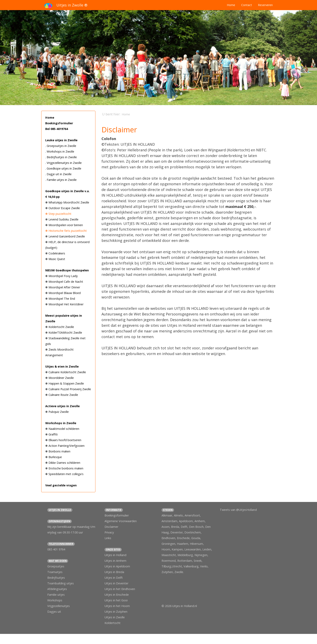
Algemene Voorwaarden (121, 521)
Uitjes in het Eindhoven (120, 589)
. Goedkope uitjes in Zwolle (63, 168)
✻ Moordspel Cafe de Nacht (64, 282)
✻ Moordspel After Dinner (63, 287)
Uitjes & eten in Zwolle (62, 366)
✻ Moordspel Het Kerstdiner (64, 304)
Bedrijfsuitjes (56, 578)
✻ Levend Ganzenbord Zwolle (65, 236)
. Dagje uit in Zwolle (58, 174)
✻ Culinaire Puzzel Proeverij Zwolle (68, 389)
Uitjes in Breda (114, 572)
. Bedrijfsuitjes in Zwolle (61, 157)
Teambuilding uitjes (61, 583)
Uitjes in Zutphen (116, 612)
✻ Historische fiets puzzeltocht (66, 231)
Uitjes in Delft (114, 578)
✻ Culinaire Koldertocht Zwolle (66, 372)
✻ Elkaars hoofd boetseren (63, 440)
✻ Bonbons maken (58, 451)
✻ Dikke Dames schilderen (63, 463)
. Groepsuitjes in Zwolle (61, 146)
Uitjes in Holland (115, 555)
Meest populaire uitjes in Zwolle (64, 318)
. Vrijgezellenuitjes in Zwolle (63, 163)
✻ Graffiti (51, 434)
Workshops (55, 600)
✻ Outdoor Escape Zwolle (63, 208)
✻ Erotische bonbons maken (64, 468)
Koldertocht (113, 623)
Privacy (109, 532)
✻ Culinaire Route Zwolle (62, 395)
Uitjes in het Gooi (116, 600)
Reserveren (265, 5)
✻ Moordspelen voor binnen (64, 225)
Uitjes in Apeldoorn (117, 566)
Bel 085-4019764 (57, 129)
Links (108, 538)
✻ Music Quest (55, 259)
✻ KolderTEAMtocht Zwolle (64, 333)
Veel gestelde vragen (61, 485)
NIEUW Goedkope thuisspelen (67, 270)
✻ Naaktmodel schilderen (62, 429)
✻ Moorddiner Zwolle (60, 378)
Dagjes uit (54, 612)
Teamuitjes (55, 572)
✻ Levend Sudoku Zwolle (62, 219)
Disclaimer (111, 527)
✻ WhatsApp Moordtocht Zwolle (67, 202)
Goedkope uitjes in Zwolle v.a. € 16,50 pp (67, 194)
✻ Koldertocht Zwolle (60, 327)
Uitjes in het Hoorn (117, 606)
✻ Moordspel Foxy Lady (61, 276)
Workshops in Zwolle (61, 423)
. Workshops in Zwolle (60, 151)
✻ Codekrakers (55, 253)
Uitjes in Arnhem (115, 561)
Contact (247, 5)
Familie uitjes (56, 595)
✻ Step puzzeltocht (58, 214)
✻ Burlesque (54, 457)
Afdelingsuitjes (57, 589)
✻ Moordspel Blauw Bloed (63, 293)
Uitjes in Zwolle (115, 617)
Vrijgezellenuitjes (59, 606)
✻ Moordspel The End (60, 299)
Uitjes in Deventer (116, 583)
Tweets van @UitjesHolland (238, 510)
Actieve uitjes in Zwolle (62, 406)
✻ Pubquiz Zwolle (57, 412)
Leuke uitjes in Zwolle (61, 140)
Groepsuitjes (56, 566)
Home (231, 5)
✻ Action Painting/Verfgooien (65, 446)
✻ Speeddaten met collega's (64, 474)
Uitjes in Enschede (117, 595)
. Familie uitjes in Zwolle (61, 180)
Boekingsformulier (59, 123)
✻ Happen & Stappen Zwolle (65, 383)
